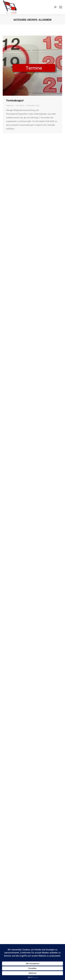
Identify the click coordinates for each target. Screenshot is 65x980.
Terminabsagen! (15, 100)
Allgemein (10, 105)
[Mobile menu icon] (61, 7)
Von (20, 105)
